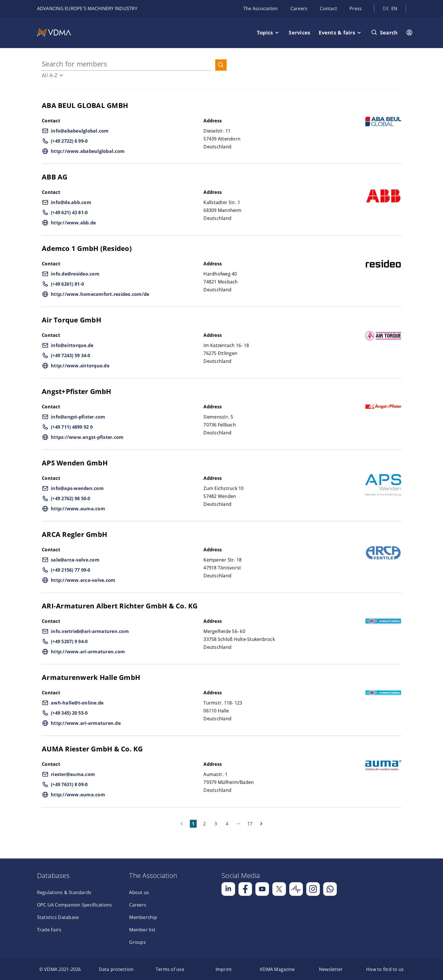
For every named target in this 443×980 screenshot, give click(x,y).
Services (299, 32)
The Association (261, 8)
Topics (265, 32)
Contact (328, 8)
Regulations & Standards (64, 892)
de (386, 8)
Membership (143, 917)
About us (139, 892)
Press (356, 8)
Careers (299, 8)
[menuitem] (60, 969)
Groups (137, 942)
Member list (142, 930)
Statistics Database (58, 917)
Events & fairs (337, 32)
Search (389, 32)
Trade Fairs (49, 930)
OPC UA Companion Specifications (75, 905)
